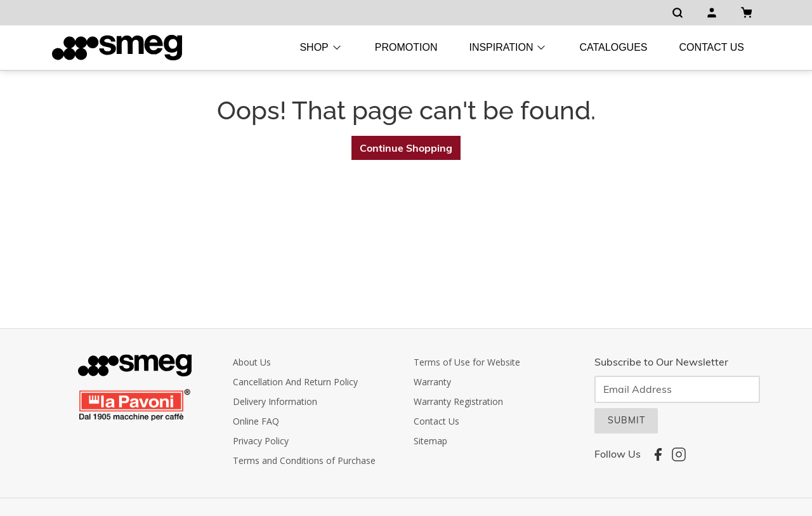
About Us (252, 362)
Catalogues (613, 47)
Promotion (406, 47)
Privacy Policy (261, 441)
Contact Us (711, 47)
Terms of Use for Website (467, 362)
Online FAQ (256, 421)
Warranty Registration (458, 401)
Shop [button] (321, 48)
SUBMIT (626, 420)
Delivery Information (275, 401)
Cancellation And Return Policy (295, 382)
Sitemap (430, 441)
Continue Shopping (406, 148)
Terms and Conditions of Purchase (304, 460)
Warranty (432, 382)
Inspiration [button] (508, 48)
